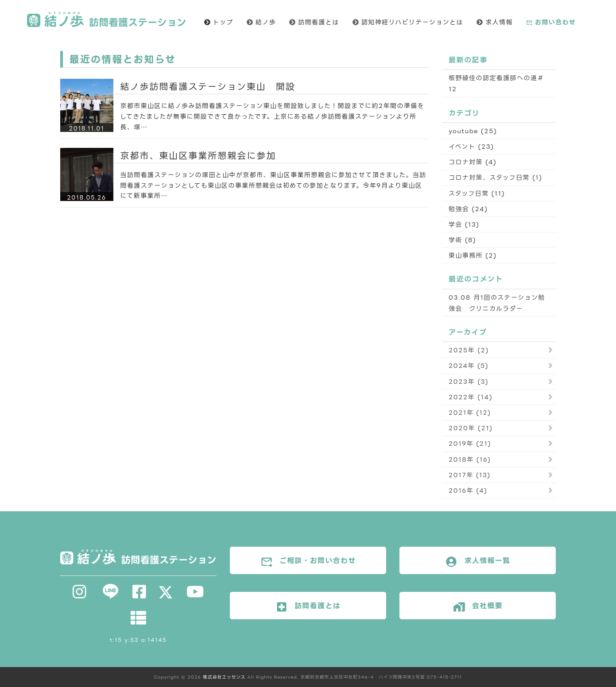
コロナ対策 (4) (473, 162)
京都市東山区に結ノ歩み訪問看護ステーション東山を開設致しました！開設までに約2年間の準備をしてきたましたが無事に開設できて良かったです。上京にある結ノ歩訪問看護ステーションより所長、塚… (273, 116)
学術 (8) (462, 240)
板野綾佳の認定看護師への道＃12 (496, 83)
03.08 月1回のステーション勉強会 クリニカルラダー (497, 303)
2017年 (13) (470, 475)
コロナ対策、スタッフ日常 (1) (496, 177)
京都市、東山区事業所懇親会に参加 (198, 155)
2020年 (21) (471, 428)
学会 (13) (464, 224)
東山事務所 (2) (473, 255)
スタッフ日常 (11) (477, 193)
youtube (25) (473, 131)
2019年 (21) (470, 443)
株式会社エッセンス (224, 677)
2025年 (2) (469, 350)
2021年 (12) (470, 412)
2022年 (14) (471, 397)
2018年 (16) (470, 459)
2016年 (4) (468, 490)
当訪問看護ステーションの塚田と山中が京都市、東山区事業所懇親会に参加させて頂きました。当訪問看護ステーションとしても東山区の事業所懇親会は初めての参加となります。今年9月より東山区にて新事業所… (273, 185)
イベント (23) (471, 146)
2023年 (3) (469, 381)
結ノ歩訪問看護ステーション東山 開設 (208, 86)
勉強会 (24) (468, 209)
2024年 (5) (469, 365)
